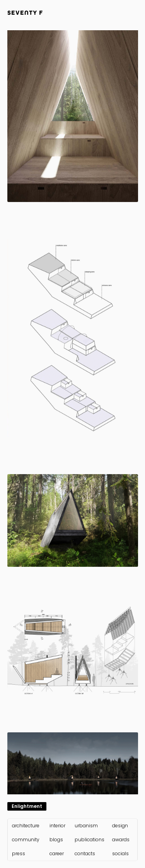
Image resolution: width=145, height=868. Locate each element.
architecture (26, 826)
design (120, 826)
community (26, 840)
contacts (85, 854)
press (19, 854)
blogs (56, 840)
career (57, 854)
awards (121, 840)
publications (90, 840)
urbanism (86, 826)
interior (57, 826)
